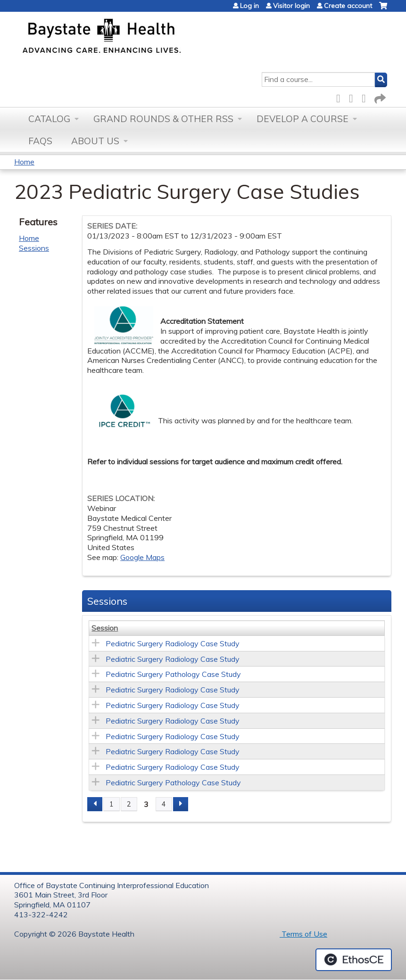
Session (105, 628)
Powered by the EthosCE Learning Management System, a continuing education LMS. (354, 960)
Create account (348, 6)
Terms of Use (303, 934)
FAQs (40, 141)
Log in (249, 6)
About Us (95, 141)
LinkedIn (366, 97)
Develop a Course (302, 119)
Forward (379, 97)
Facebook (341, 97)
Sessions (34, 248)
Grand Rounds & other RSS (163, 119)
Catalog (49, 119)
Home (24, 162)
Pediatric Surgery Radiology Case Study (173, 643)
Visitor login (291, 6)
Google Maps (142, 557)
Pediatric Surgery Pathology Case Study (173, 674)
